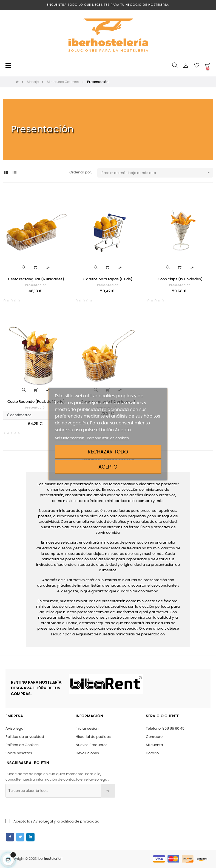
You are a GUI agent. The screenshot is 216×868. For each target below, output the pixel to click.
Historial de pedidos (93, 737)
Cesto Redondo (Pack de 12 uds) (36, 402)
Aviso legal (15, 729)
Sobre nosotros (19, 753)
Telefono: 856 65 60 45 (165, 729)
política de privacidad (80, 822)
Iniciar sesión (87, 729)
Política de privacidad (25, 737)
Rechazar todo (108, 452)
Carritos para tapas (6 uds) (108, 279)
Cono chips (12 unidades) (180, 279)
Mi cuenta (154, 745)
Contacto (154, 737)
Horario (152, 753)
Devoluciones (87, 753)
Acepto (108, 467)
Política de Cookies (22, 745)
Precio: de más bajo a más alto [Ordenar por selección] (157, 173)
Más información (70, 438)
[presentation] (50, 808)
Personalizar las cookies (108, 438)
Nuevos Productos (92, 745)
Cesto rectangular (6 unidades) (36, 279)
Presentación (36, 285)
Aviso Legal (43, 822)
